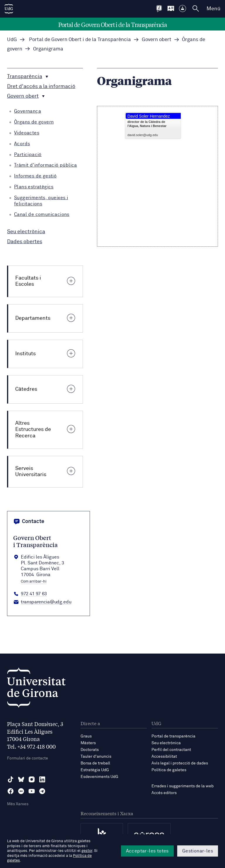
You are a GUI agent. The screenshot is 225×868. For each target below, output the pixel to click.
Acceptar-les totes (147, 851)
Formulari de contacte (28, 758)
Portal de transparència (173, 736)
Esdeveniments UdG (99, 777)
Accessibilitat (164, 757)
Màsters (88, 743)
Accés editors (164, 793)
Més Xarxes (18, 804)
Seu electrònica (166, 743)
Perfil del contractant (171, 750)
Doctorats (90, 750)
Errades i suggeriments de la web (183, 786)
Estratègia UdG (95, 770)
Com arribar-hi (34, 582)
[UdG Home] (9, 9)
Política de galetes (169, 770)
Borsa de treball (95, 763)
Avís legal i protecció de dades (180, 763)
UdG (12, 40)
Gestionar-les (198, 851)
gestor (87, 851)
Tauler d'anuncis (96, 757)
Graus (86, 736)
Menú (213, 9)
